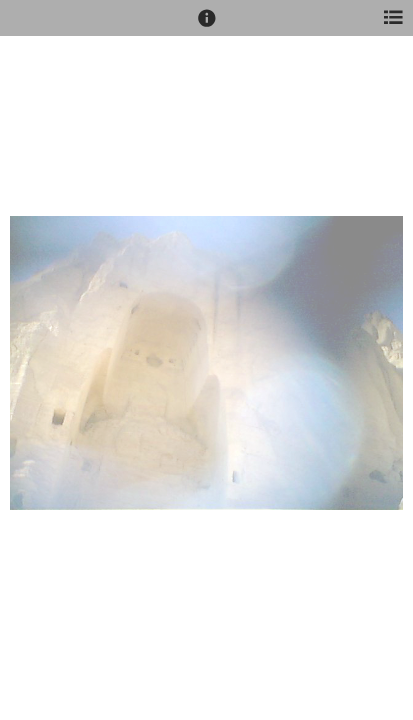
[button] (207, 27)
